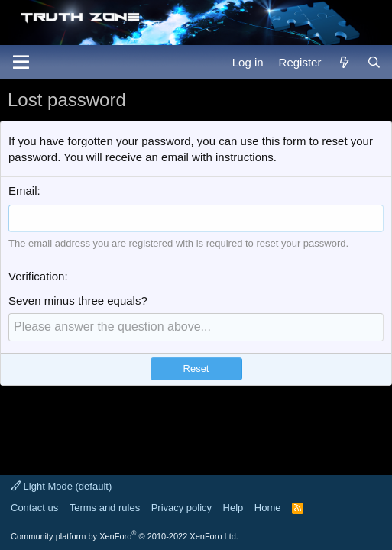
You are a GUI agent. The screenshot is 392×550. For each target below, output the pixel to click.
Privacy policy (181, 508)
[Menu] (21, 63)
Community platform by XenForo (125, 536)
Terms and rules (105, 508)
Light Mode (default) (61, 486)
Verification (36, 276)
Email (23, 191)
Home (268, 508)
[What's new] (343, 62)
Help (233, 508)
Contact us (34, 508)
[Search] (374, 62)
